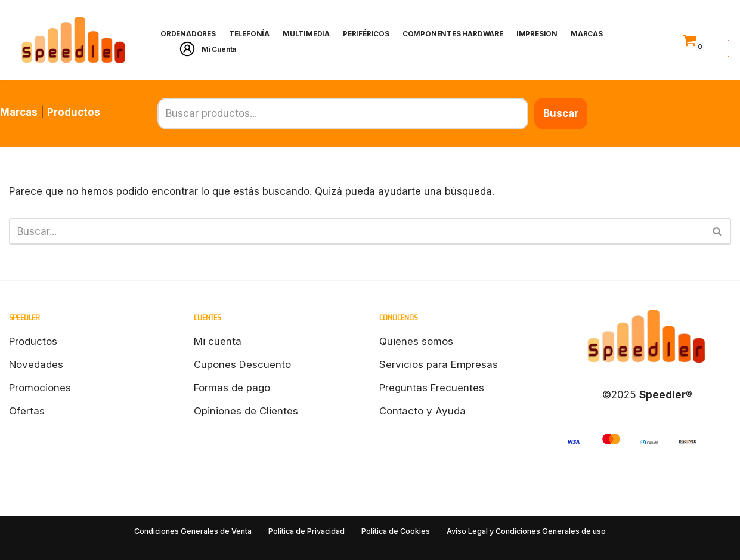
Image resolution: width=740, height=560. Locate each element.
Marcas (19, 112)
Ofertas (27, 411)
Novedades (36, 364)
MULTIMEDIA (309, 34)
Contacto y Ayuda (422, 411)
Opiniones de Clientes (246, 411)
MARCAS (593, 34)
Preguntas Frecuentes (432, 388)
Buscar (713, 113)
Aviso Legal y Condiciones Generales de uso (526, 531)
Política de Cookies (396, 531)
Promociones (40, 388)
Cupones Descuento (242, 364)
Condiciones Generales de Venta (193, 531)
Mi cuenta (218, 341)
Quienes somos (416, 341)
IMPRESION (543, 34)
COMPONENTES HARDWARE (458, 34)
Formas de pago (232, 388)
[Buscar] (357, 231)
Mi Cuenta (220, 49)
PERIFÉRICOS (370, 34)
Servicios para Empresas (439, 364)
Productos (74, 112)
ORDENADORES (189, 34)
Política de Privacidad (306, 531)
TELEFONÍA (251, 34)
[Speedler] (75, 40)
